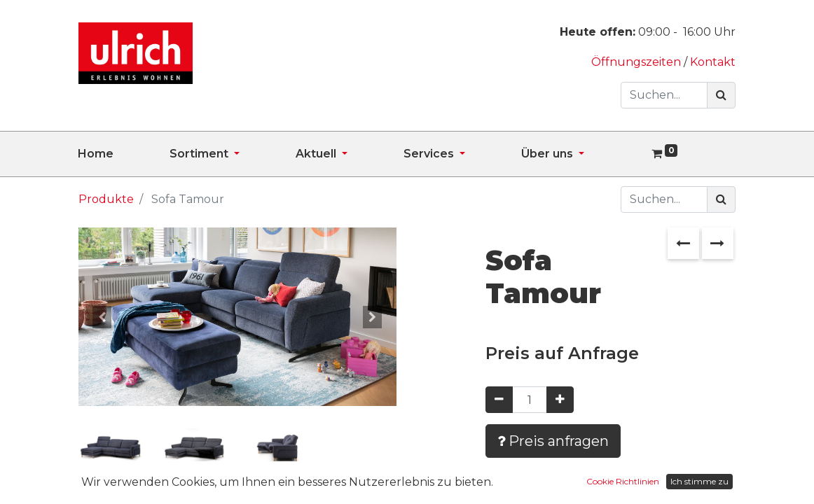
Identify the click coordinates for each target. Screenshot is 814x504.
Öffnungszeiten (637, 62)
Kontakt (713, 62)
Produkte (106, 199)
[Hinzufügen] (560, 400)
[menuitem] (124, 154)
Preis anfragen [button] (553, 441)
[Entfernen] (499, 400)
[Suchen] (721, 95)
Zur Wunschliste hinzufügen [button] (588, 482)
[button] (102, 317)
